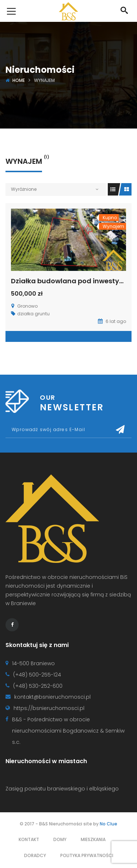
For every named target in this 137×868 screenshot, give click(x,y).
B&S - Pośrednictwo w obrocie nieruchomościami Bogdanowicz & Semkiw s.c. (68, 731)
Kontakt (29, 839)
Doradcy (35, 855)
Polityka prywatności (87, 855)
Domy (60, 839)
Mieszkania (93, 839)
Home (19, 80)
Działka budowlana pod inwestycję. (71, 281)
